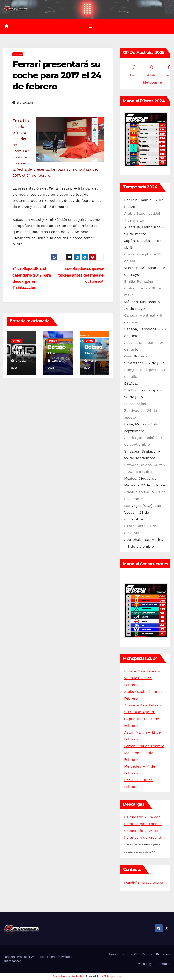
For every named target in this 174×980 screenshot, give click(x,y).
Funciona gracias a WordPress (25, 957)
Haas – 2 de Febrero (142, 671)
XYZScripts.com (111, 976)
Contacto (164, 964)
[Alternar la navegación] (90, 26)
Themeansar (12, 961)
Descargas (163, 954)
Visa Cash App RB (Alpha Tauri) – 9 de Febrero (142, 719)
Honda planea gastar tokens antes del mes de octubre (81, 275)
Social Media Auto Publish (69, 976)
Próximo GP (130, 954)
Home (113, 954)
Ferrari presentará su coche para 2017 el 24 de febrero (57, 75)
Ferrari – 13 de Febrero (144, 746)
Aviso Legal (145, 964)
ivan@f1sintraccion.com (145, 882)
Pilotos (147, 954)
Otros (18, 54)
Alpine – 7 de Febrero (143, 705)
